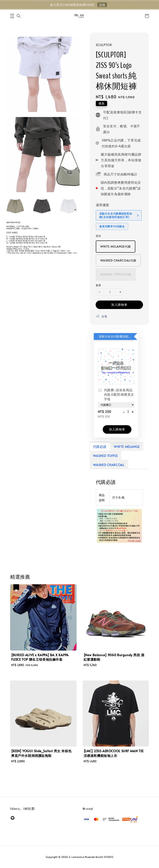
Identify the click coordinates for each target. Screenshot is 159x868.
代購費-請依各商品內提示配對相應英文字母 (116, 394)
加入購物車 (119, 304)
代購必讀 (100, 446)
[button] (12, 16)
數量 (99, 285)
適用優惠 (102, 205)
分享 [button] (102, 316)
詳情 (102, 5)
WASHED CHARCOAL (109, 465)
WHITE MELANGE (127, 446)
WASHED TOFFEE (105, 456)
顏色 (99, 236)
